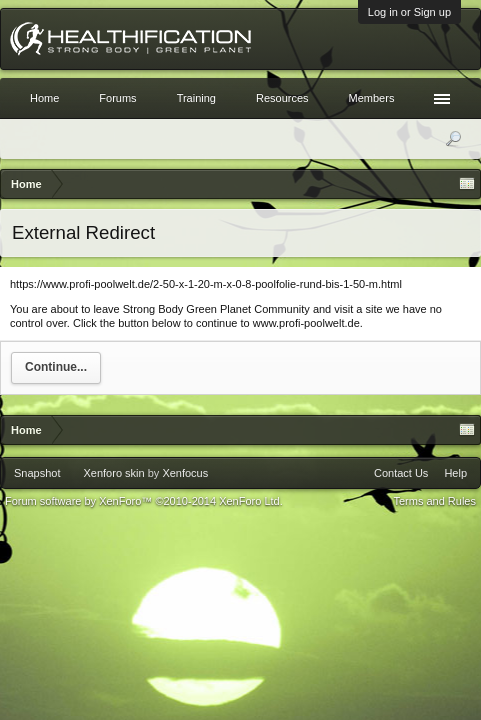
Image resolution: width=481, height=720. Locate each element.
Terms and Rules (434, 501)
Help (455, 473)
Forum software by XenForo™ (144, 501)
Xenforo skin (113, 473)
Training (196, 98)
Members (372, 98)
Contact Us (401, 473)
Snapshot (37, 473)
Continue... (56, 367)
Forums (117, 98)
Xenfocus (185, 473)
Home (44, 98)
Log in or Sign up (409, 12)
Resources (282, 98)
